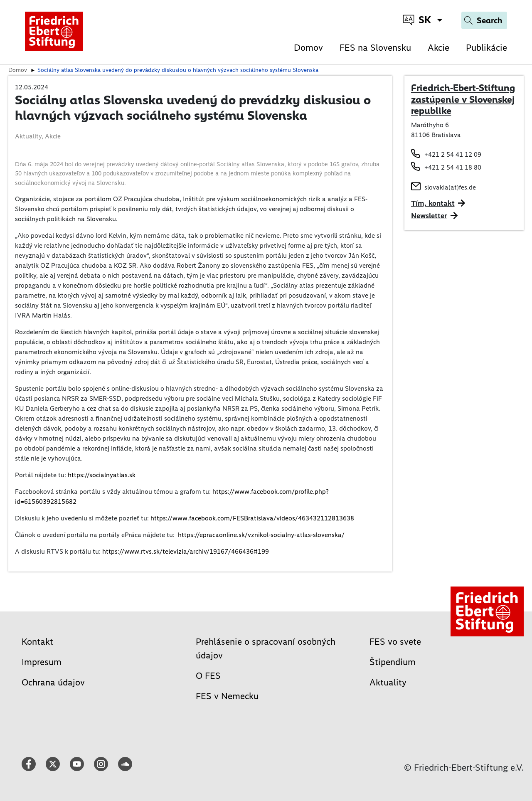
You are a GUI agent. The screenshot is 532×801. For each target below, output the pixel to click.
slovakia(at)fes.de (450, 187)
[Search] (484, 20)
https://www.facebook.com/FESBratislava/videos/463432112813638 (252, 518)
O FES (208, 676)
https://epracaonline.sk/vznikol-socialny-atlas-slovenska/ (261, 535)
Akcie (438, 48)
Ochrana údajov (53, 682)
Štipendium (393, 662)
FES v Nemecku (227, 696)
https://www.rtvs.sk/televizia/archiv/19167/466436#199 (186, 551)
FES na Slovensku (375, 48)
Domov (308, 48)
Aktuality (388, 682)
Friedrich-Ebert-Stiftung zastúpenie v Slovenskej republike (463, 99)
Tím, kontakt (433, 203)
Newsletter (429, 216)
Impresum (42, 662)
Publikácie (486, 48)
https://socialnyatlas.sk (102, 475)
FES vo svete (395, 642)
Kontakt (37, 642)
